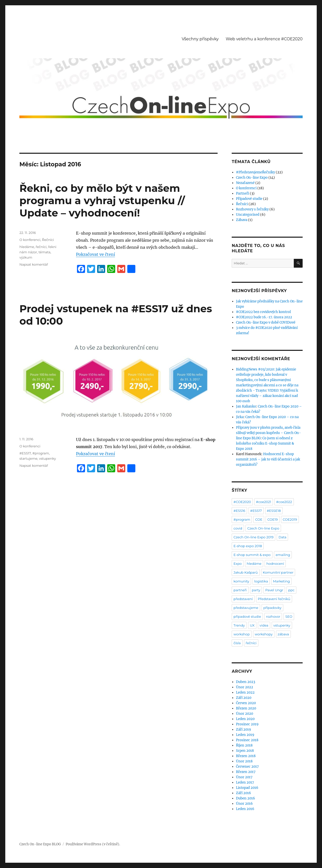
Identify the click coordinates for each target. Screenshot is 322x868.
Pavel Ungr (274, 590)
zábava (283, 634)
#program (41, 453)
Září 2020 (244, 698)
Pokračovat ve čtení (95, 254)
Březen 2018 (246, 756)
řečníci (41, 247)
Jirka (240, 417)
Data (282, 537)
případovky (272, 608)
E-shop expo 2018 (248, 546)
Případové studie (249, 199)
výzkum (26, 257)
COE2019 (290, 519)
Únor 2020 (245, 714)
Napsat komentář (34, 264)
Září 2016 (244, 793)
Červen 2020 (246, 703)
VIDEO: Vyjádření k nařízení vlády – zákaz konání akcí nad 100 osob (267, 396)
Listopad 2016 (247, 788)
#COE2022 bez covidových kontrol (263, 312)
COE (259, 519)
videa (264, 625)
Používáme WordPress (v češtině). (93, 844)
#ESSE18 (274, 511)
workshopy (264, 634)
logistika (261, 581)
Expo (237, 564)
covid (238, 528)
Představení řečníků (274, 599)
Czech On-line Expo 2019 (253, 537)
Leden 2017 (245, 782)
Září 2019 (244, 730)
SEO (289, 616)
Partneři (243, 193)
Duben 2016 (246, 798)
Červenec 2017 (247, 767)
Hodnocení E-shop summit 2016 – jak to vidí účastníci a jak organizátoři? (268, 459)
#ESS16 (239, 511)
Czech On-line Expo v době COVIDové (266, 322)
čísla (237, 643)
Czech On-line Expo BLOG (40, 844)
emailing (283, 555)
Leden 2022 (245, 692)
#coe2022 (284, 502)
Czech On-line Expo (252, 178)
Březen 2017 (246, 772)
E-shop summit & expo (252, 555)
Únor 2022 (245, 687)
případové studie (247, 616)
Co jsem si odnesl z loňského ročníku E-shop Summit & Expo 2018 (265, 443)
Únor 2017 (244, 777)
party (256, 590)
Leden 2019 (245, 735)
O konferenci (30, 240)
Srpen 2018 (245, 751)
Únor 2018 (244, 761)
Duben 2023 (246, 682)
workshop (242, 634)
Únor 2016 (244, 804)
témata (44, 252)
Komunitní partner (278, 572)
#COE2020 (242, 502)
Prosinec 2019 (247, 724)
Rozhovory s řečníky (252, 209)
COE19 (273, 519)
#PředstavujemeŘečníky (255, 172)
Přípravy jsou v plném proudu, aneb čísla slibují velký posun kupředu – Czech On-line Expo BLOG (268, 433)
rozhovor (273, 616)
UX (252, 625)
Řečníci (48, 240)
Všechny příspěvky (200, 39)
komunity (241, 581)
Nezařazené (245, 183)
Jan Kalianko (246, 406)
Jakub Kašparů (246, 572)
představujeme (246, 608)
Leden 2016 (245, 809)
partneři (240, 590)
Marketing (281, 581)
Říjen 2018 (244, 745)
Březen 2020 (246, 708)
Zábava (242, 220)
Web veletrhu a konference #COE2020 (264, 39)
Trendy (239, 625)
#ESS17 (25, 453)
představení (243, 599)
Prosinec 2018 (247, 740)
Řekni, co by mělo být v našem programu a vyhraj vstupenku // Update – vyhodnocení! (102, 200)
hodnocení (275, 564)
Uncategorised (248, 215)
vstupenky (47, 458)
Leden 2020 (245, 719)
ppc (291, 590)
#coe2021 (264, 502)
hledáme (27, 247)
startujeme (28, 458)
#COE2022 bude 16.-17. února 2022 (264, 317)
